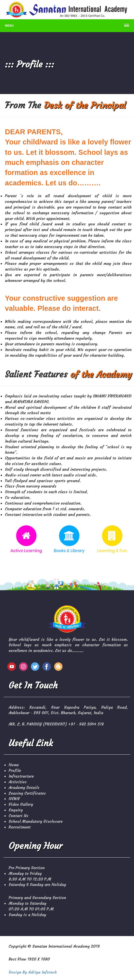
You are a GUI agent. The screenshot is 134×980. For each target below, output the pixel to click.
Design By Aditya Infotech (33, 972)
